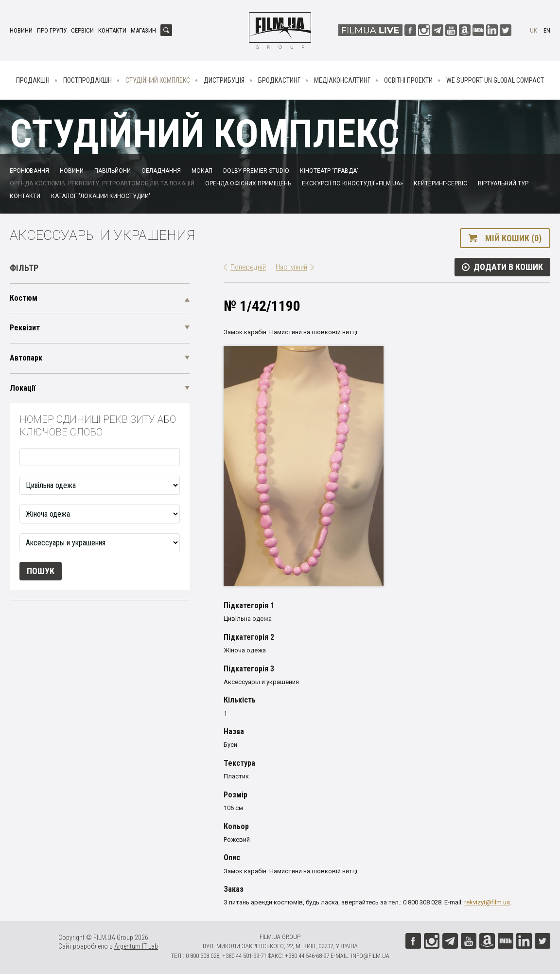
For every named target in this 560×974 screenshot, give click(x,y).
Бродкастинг (279, 80)
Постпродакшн (87, 80)
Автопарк (26, 358)
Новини (21, 30)
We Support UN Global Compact (495, 80)
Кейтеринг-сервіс (440, 183)
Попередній (248, 267)
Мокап (202, 171)
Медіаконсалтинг (342, 80)
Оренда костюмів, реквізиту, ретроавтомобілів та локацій (102, 183)
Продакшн (33, 80)
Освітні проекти (408, 80)
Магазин (143, 30)
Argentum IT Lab (136, 946)
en (547, 30)
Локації (23, 388)
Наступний (291, 267)
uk (534, 30)
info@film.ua (370, 956)
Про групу (52, 30)
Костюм (24, 298)
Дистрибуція (224, 80)
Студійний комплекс (158, 80)
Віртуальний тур (503, 183)
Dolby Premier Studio (256, 171)
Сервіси (82, 30)
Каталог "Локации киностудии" (101, 196)
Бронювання (29, 171)
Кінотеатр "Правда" (329, 171)
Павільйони (113, 171)
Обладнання (161, 171)
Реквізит (25, 328)
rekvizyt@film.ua (487, 902)
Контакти (112, 30)
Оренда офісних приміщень (248, 183)
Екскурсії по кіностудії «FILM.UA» (352, 183)
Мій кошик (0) (513, 238)
